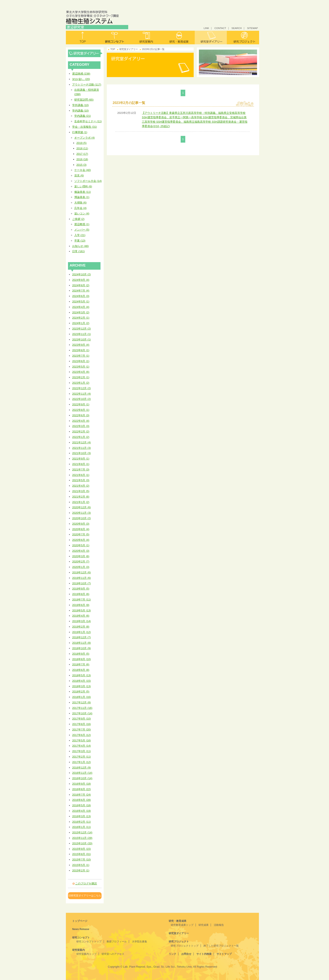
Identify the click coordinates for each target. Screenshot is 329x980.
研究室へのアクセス (113, 954)
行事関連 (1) (80, 132)
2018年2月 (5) (81, 692)
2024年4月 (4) (81, 307)
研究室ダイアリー (211, 37)
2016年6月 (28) (82, 800)
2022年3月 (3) (81, 426)
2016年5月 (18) (82, 805)
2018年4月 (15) (82, 681)
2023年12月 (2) (82, 329)
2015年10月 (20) (82, 843)
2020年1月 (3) (81, 567)
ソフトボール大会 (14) (88, 181)
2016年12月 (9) (82, 768)
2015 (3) (81, 165)
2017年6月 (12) (82, 735)
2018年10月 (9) (82, 648)
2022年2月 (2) (81, 432)
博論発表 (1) (82, 197)
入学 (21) (80, 235)
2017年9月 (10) (82, 719)
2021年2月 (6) (81, 497)
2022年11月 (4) (82, 394)
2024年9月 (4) (81, 280)
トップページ (80, 921)
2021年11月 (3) (82, 448)
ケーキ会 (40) (83, 170)
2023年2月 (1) (81, 377)
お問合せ (186, 954)
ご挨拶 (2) (78, 219)
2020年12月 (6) (82, 507)
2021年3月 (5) (81, 491)
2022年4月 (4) (81, 421)
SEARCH (237, 28)
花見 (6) (79, 175)
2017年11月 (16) (82, 708)
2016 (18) (82, 159)
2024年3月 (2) (81, 312)
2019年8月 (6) (81, 594)
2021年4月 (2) (81, 486)
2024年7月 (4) (81, 291)
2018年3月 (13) (82, 686)
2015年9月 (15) (82, 849)
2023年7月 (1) (81, 356)
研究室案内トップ (86, 954)
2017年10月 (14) (82, 713)
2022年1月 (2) (81, 437)
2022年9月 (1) (81, 404)
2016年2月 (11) (82, 822)
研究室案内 (147, 37)
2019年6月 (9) (81, 605)
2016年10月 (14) (82, 778)
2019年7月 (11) (82, 600)
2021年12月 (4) (82, 442)
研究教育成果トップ (182, 925)
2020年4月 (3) (81, 551)
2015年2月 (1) (81, 870)
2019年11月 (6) (82, 578)
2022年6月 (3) (81, 415)
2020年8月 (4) (81, 529)
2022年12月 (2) (82, 388)
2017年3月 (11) (82, 751)
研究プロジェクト (243, 37)
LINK (206, 28)
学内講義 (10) (80, 111)
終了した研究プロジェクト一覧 (221, 946)
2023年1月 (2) (81, 383)
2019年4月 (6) (81, 616)
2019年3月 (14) (82, 621)
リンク (172, 954)
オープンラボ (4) (85, 138)
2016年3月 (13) (82, 816)
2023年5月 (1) (81, 367)
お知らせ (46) (80, 246)
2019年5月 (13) (82, 610)
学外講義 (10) (80, 105)
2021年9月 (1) (81, 459)
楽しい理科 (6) (83, 186)
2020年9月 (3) (81, 524)
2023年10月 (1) (82, 340)
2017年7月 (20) (82, 730)
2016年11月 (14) (82, 773)
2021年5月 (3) (81, 480)
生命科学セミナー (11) (88, 121)
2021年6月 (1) (81, 475)
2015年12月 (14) (82, 832)
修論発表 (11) (83, 192)
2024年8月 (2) (81, 285)
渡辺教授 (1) (82, 224)
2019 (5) (81, 143)
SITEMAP (253, 28)
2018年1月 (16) (82, 697)
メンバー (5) (82, 230)
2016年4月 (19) (82, 811)
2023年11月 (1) (82, 334)
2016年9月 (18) (82, 784)
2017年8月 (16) (82, 724)
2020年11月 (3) (82, 513)
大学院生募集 (140, 942)
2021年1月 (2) (81, 502)
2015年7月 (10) (82, 860)
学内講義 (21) (83, 116)
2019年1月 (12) (82, 632)
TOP (113, 49)
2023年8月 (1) (81, 350)
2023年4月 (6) (81, 372)
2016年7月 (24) (82, 795)
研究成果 (204, 925)
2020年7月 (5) (81, 534)
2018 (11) (82, 148)
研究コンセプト (114, 37)
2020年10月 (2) (82, 518)
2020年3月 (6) (81, 556)
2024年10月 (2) (82, 274)
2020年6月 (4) (81, 540)
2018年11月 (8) (82, 643)
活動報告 (219, 925)
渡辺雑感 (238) (81, 74)
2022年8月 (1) (81, 410)
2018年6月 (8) (81, 670)
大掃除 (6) (80, 203)
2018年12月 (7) (82, 637)
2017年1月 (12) (82, 762)
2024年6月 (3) (81, 296)
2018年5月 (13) (82, 675)
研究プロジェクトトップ (185, 946)
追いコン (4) (82, 213)
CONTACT (220, 28)
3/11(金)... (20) (81, 79)
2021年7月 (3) (81, 470)
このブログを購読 (86, 883)
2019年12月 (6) (82, 572)
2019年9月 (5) (81, 589)
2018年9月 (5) (81, 654)
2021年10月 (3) (82, 453)
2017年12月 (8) (82, 702)
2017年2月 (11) (82, 757)
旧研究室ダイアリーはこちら (85, 895)
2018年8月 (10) (82, 659)
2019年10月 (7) (82, 583)
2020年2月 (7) (81, 562)
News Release (81, 929)
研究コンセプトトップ (89, 942)
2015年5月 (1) (81, 865)
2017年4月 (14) (82, 746)
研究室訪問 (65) (84, 100)
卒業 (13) (80, 241)
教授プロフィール (117, 942)
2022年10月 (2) (82, 399)
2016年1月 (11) (82, 827)
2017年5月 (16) (82, 740)
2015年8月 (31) (82, 854)
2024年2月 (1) (81, 318)
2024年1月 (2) (81, 323)
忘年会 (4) (80, 208)
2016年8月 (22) (82, 789)
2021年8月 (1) (81, 464)
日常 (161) (78, 251)
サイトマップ (224, 954)
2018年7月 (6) (81, 664)
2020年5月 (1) (81, 545)
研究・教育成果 (179, 37)
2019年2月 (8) (81, 627)
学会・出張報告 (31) (85, 127)
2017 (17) (82, 154)
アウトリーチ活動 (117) (87, 85)
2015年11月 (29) (82, 838)
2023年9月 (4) (81, 345)
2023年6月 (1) (81, 361)
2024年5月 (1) (81, 301)
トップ (82, 37)
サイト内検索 (204, 954)
